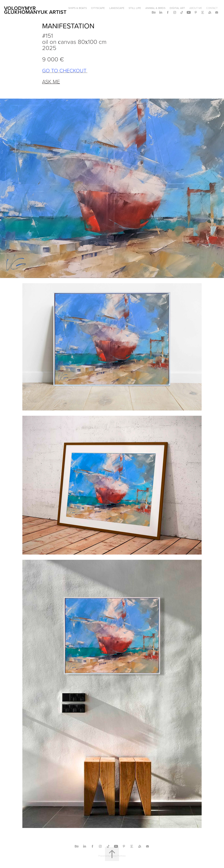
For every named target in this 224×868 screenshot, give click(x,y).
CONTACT (212, 8)
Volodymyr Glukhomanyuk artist (35, 10)
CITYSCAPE (98, 8)
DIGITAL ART (177, 8)
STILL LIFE (135, 8)
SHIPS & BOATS (78, 8)
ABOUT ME (196, 8)
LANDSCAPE (117, 8)
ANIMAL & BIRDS (155, 8)
